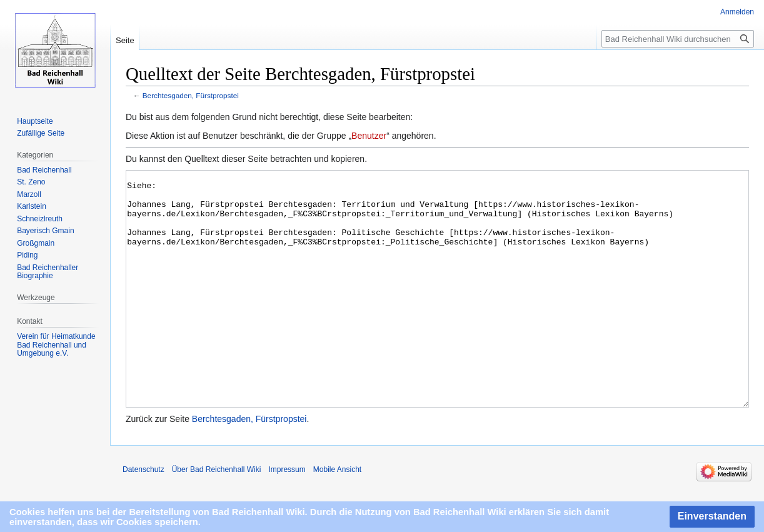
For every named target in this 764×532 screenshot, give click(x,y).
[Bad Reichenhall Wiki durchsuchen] (678, 39)
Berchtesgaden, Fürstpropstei (191, 95)
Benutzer (369, 136)
